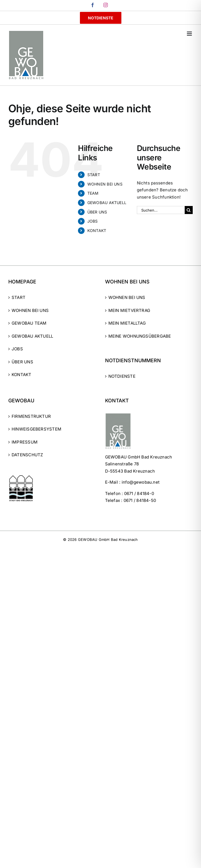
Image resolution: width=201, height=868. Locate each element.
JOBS (93, 221)
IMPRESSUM (25, 442)
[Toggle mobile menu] (190, 34)
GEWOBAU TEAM (29, 323)
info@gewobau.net (141, 482)
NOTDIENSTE (122, 376)
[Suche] (189, 210)
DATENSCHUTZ (27, 455)
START (94, 175)
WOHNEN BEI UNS (105, 184)
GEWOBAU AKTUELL (107, 203)
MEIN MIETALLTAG (127, 323)
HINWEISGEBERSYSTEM (36, 429)
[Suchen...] (161, 210)
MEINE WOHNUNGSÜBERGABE (140, 336)
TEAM (93, 193)
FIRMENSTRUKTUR (31, 416)
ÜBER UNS (97, 212)
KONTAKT (97, 230)
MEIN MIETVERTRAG (129, 310)
